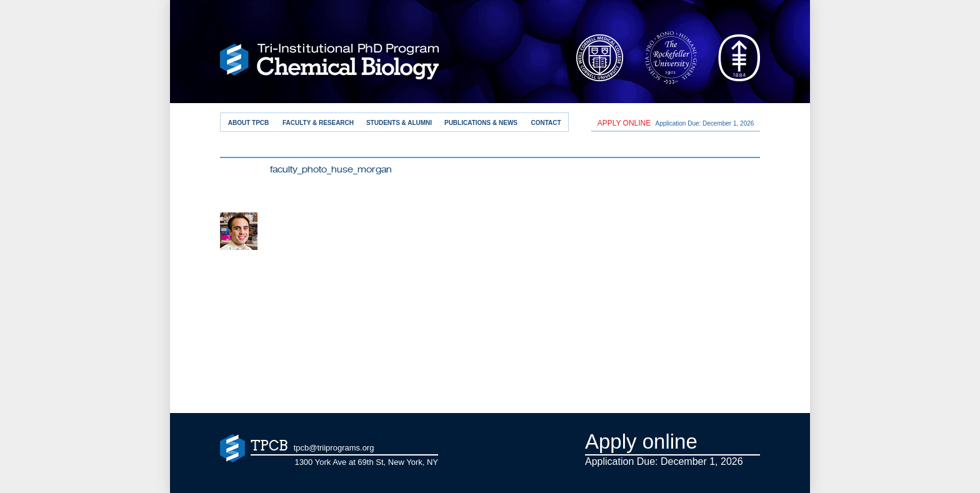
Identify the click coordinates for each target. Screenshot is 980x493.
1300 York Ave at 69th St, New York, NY (366, 462)
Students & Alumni (399, 123)
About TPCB (249, 123)
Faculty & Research (318, 123)
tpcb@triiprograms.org (334, 448)
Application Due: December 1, (676, 123)
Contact (546, 123)
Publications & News (481, 123)
